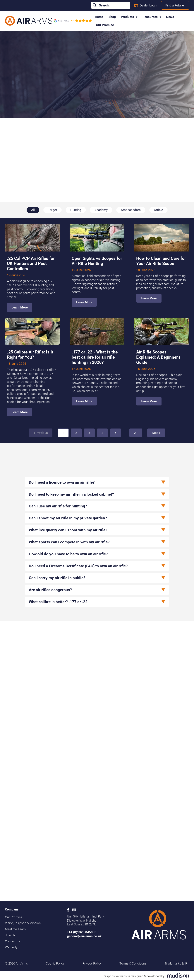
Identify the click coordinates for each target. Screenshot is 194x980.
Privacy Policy (92, 963)
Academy (101, 210)
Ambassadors (131, 210)
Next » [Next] (156, 433)
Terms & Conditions (133, 963)
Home (99, 17)
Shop (112, 17)
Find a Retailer (175, 5)
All (33, 210)
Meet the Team (15, 929)
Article (158, 210)
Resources (152, 17)
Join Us (10, 935)
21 (136, 433)
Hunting (76, 210)
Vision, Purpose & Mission (23, 923)
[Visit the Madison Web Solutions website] (146, 975)
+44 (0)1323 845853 (82, 932)
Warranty (11, 947)
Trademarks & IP (176, 963)
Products (129, 17)
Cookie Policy (55, 963)
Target (53, 210)
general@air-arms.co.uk (84, 936)
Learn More (20, 307)
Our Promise (105, 25)
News (170, 17)
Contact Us (13, 941)
